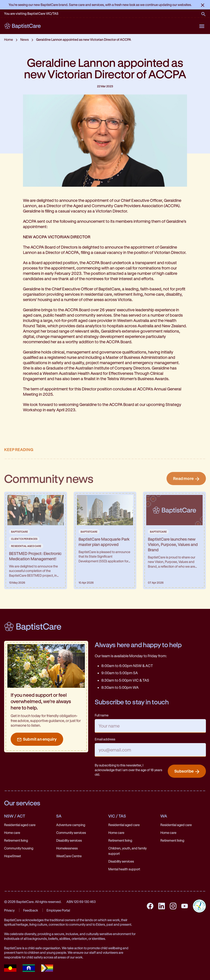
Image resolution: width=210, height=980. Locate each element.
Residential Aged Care (26, 546)
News (25, 39)
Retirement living (16, 840)
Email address (105, 739)
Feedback (31, 910)
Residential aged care (20, 825)
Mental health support (124, 869)
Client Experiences (24, 539)
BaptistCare (19, 532)
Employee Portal (58, 910)
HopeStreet (13, 856)
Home (9, 39)
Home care (12, 833)
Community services (71, 833)
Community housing (19, 848)
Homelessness (67, 848)
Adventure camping (71, 825)
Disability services (69, 840)
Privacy (9, 910)
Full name (102, 715)
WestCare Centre (69, 856)
